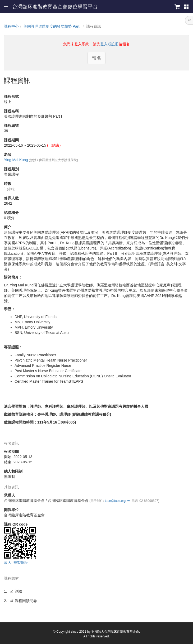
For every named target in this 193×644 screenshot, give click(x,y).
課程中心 (11, 26)
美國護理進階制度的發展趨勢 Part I (52, 26)
